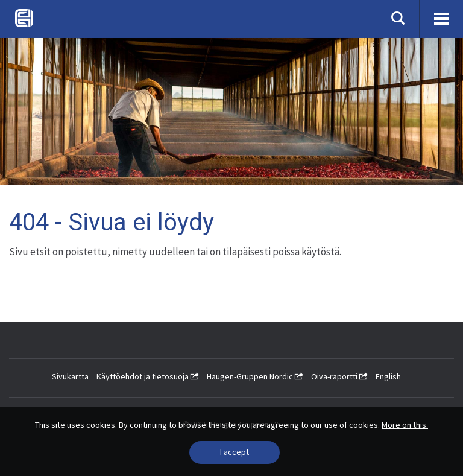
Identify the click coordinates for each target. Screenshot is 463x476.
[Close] (235, 452)
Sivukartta (70, 376)
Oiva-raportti (339, 376)
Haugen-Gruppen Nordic (255, 376)
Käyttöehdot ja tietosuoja (148, 376)
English (388, 376)
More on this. (405, 425)
